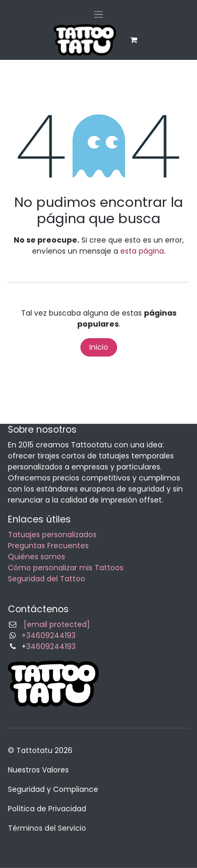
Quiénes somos (37, 557)
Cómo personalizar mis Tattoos (66, 568)
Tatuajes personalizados (52, 535)
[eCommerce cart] (134, 40)
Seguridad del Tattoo (46, 579)
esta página (142, 251)
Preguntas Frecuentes (48, 546)
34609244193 (51, 646)
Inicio (99, 347)
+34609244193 (49, 635)
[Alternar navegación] (98, 14)
